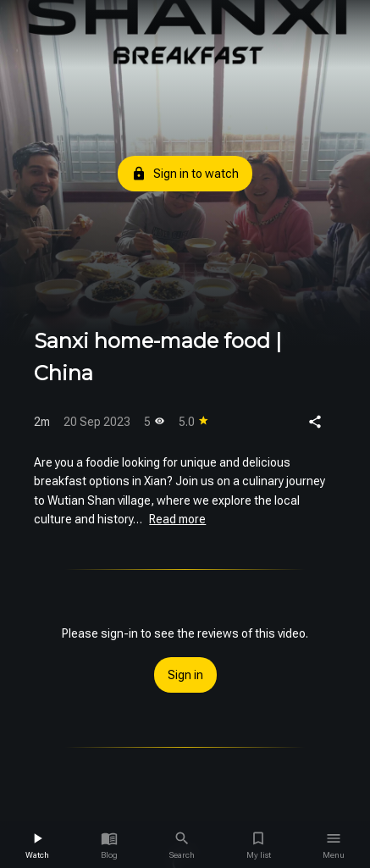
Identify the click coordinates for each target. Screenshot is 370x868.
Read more (177, 519)
